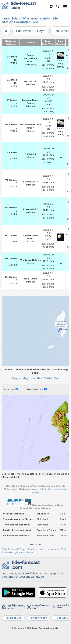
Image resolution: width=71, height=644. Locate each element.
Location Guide (25, 552)
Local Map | (36, 378)
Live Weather (53, 549)
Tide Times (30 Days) (30, 31)
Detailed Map (51, 378)
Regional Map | (21, 378)
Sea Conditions (36, 549)
